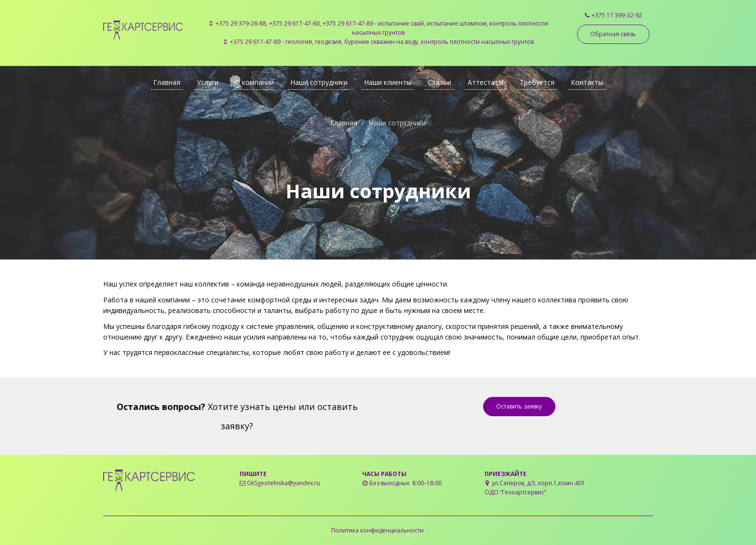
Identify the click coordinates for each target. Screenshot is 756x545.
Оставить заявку (519, 406)
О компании (254, 82)
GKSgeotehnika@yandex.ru (283, 483)
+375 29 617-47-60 (294, 23)
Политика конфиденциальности (378, 530)
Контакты (587, 82)
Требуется (537, 82)
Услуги (208, 82)
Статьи (439, 82)
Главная (167, 82)
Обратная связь (613, 34)
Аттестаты (486, 82)
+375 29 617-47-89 (348, 23)
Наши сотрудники (319, 82)
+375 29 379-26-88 (241, 23)
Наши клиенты (388, 82)
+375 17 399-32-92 (617, 15)
